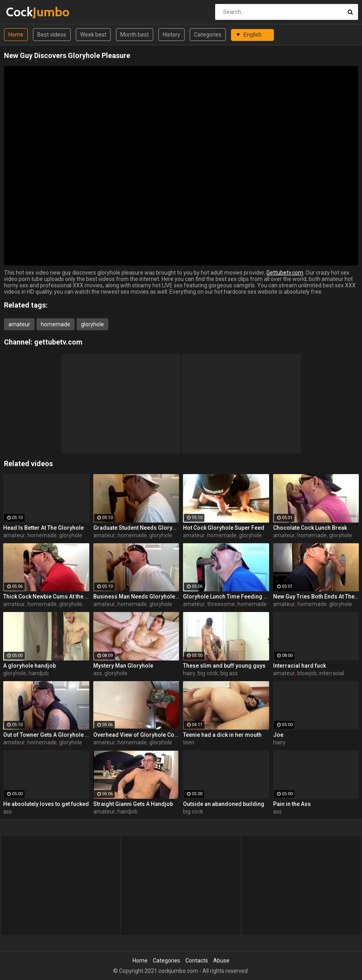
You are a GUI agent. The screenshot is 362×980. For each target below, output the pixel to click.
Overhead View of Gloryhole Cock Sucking (136, 735)
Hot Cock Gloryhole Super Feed (224, 528)
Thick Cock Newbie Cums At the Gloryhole (46, 597)
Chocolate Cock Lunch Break (310, 528)
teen (189, 742)
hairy (189, 673)
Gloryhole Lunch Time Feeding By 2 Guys (226, 597)
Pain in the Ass (292, 804)
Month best (135, 35)
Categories (208, 35)
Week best (93, 35)
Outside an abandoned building (224, 804)
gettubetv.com (58, 342)
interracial (332, 673)
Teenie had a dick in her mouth (222, 735)
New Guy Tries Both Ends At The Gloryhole (316, 597)
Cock (27, 12)
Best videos (52, 35)
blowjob (307, 673)
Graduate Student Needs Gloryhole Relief (136, 528)
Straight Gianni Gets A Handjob (133, 804)
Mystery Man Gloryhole (123, 666)
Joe (278, 735)
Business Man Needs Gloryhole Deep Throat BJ (136, 597)
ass (98, 673)
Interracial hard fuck (299, 666)
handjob (39, 673)
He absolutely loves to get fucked (46, 804)
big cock (208, 673)
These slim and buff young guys (224, 666)
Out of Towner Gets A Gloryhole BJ (46, 735)
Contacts (197, 961)
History (171, 35)
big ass (229, 673)
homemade (56, 324)
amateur (19, 324)
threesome (221, 604)
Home (16, 35)
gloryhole (92, 324)
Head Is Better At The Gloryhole (43, 528)
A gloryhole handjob (30, 666)
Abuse (221, 961)
